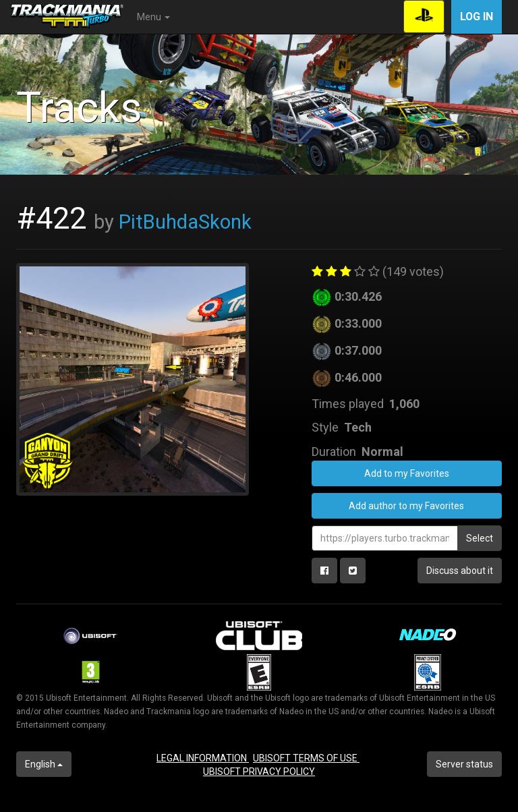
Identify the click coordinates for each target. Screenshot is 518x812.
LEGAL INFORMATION (203, 758)
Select (480, 538)
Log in (477, 17)
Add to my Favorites (407, 473)
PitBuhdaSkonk (185, 222)
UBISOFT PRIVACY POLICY (259, 772)
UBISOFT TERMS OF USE (306, 758)
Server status (464, 764)
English (44, 764)
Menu (153, 17)
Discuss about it (460, 571)
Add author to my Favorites (406, 506)
